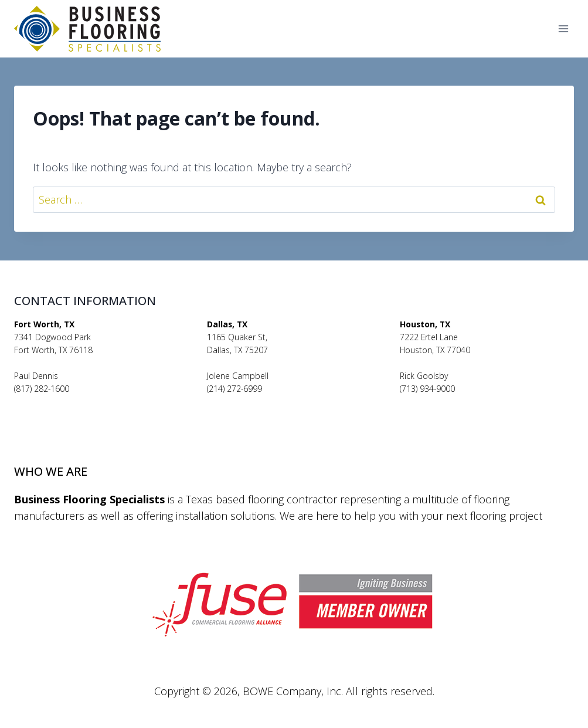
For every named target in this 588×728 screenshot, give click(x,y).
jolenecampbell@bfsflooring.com (269, 402)
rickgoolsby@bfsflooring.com (454, 402)
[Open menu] (563, 29)
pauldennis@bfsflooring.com (68, 402)
